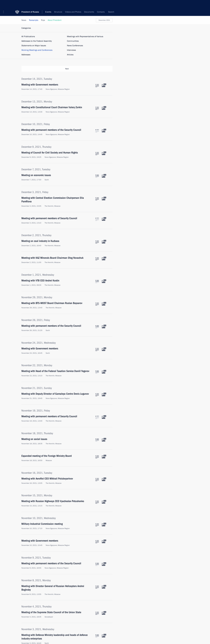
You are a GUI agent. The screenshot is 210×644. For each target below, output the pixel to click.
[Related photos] (104, 86)
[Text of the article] (97, 86)
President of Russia (30, 4)
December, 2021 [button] (104, 20)
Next (67, 69)
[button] (4, 4)
